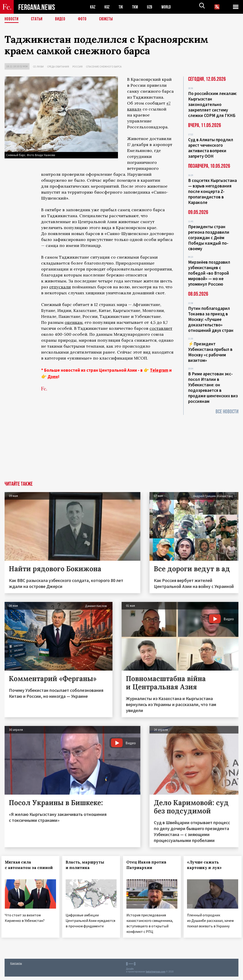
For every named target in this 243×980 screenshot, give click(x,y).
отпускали (60, 287)
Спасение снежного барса (104, 66)
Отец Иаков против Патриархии (150, 865)
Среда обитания (58, 66)
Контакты (16, 967)
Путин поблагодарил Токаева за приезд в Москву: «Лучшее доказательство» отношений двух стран (211, 319)
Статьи (38, 19)
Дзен (53, 376)
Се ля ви (38, 66)
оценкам (74, 322)
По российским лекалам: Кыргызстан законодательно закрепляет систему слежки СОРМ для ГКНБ (212, 104)
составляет (161, 328)
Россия (77, 66)
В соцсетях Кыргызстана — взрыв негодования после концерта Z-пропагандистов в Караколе (212, 191)
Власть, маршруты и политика (88, 865)
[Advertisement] (121, 447)
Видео (62, 19)
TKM (138, 7)
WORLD (171, 7)
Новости (12, 19)
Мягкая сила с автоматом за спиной (21, 868)
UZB (153, 7)
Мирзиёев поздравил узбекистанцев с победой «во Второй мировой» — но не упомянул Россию (209, 273)
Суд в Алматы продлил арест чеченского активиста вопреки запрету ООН (211, 148)
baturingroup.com (156, 975)
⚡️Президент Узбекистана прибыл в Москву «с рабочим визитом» (210, 352)
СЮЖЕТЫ (109, 19)
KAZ (93, 7)
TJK (123, 7)
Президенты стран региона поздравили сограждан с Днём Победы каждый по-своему (209, 238)
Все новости (227, 412)
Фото (84, 19)
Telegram (159, 370)
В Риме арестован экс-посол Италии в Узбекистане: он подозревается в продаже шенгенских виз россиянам (213, 387)
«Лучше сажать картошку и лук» (208, 865)
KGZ (108, 7)
